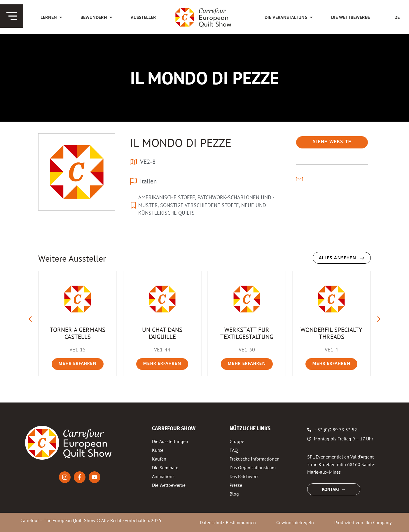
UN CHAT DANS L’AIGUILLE (162, 333)
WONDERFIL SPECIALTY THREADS (331, 333)
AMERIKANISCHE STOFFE (167, 197)
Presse (236, 485)
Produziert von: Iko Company (363, 522)
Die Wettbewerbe (169, 485)
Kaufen (159, 459)
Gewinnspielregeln (295, 522)
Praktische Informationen (255, 459)
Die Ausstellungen (170, 441)
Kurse (158, 450)
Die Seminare (165, 468)
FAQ (234, 450)
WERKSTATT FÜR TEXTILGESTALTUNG (247, 333)
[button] (30, 319)
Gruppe (237, 441)
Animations (163, 476)
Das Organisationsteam (253, 468)
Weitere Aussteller (72, 258)
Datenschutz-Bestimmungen (228, 522)
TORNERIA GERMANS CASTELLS (78, 333)
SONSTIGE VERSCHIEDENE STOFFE (200, 205)
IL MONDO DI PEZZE (181, 143)
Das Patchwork (244, 476)
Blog (234, 494)
